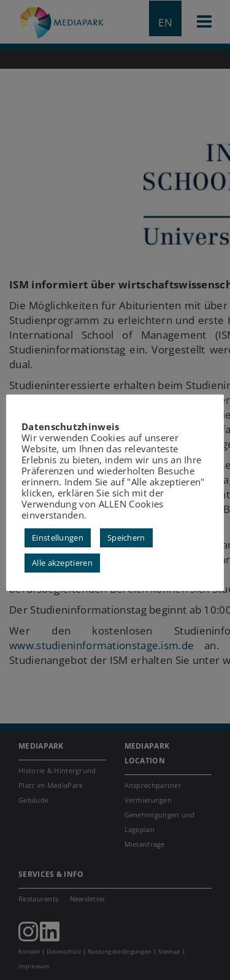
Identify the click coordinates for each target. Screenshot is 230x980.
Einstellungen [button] (58, 538)
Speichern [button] (126, 538)
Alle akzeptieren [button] (62, 563)
